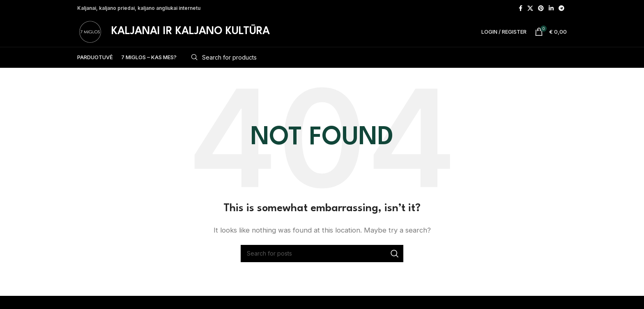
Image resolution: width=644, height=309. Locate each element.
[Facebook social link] (521, 9)
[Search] (376, 71)
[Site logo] (97, 38)
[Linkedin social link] (551, 9)
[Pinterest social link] (541, 9)
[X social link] (530, 9)
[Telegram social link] (561, 9)
